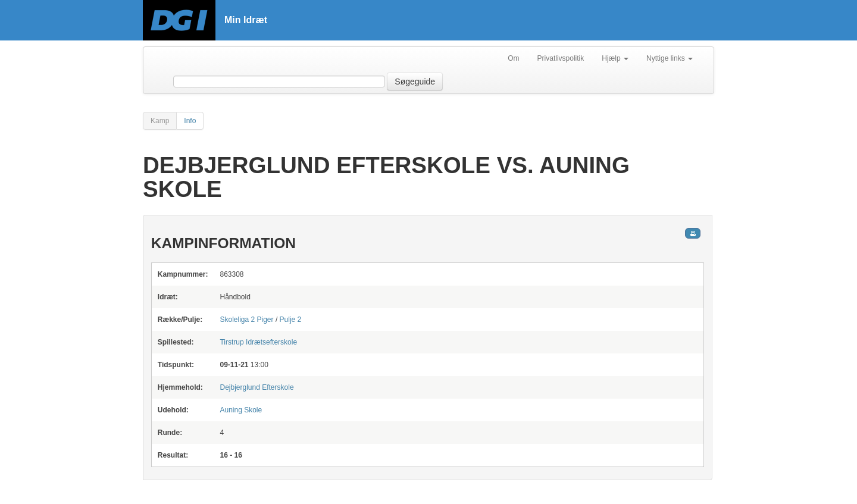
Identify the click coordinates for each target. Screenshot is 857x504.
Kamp (160, 121)
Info (190, 121)
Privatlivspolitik (561, 58)
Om (513, 58)
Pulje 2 (291, 320)
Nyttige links (670, 58)
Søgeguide (415, 82)
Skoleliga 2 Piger (246, 320)
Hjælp (615, 58)
